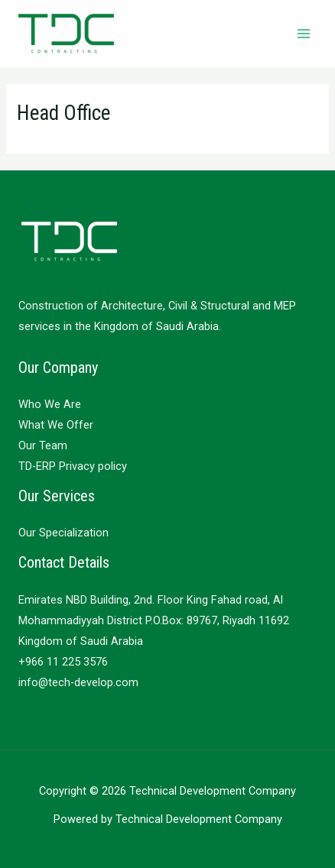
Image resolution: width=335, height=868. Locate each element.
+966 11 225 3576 (63, 662)
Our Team (43, 445)
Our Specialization (63, 533)
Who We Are (50, 404)
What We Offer (56, 425)
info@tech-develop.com (78, 682)
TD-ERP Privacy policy (73, 466)
